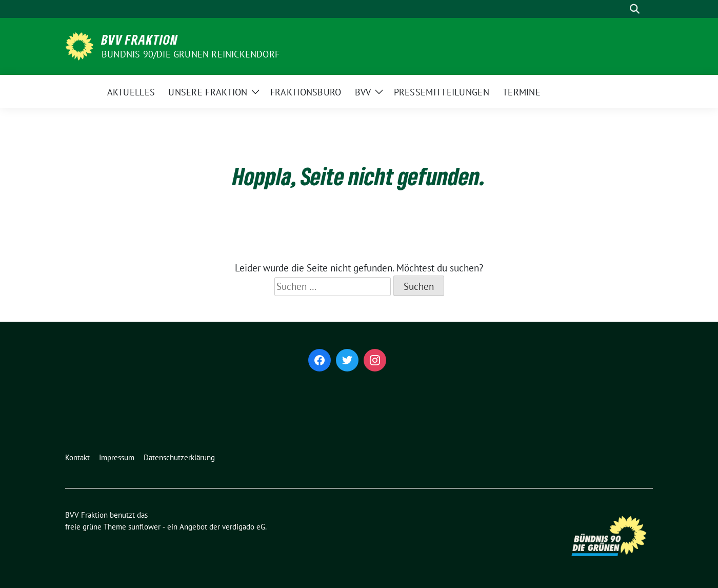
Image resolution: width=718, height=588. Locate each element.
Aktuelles (131, 92)
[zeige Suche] (635, 9)
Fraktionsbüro (306, 92)
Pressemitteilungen (442, 92)
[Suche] (620, 9)
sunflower (144, 527)
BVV (363, 92)
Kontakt (77, 457)
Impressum (117, 457)
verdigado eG (244, 527)
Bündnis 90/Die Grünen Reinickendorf (191, 54)
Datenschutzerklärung (179, 457)
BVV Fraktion (140, 40)
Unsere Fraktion (208, 92)
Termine (522, 92)
